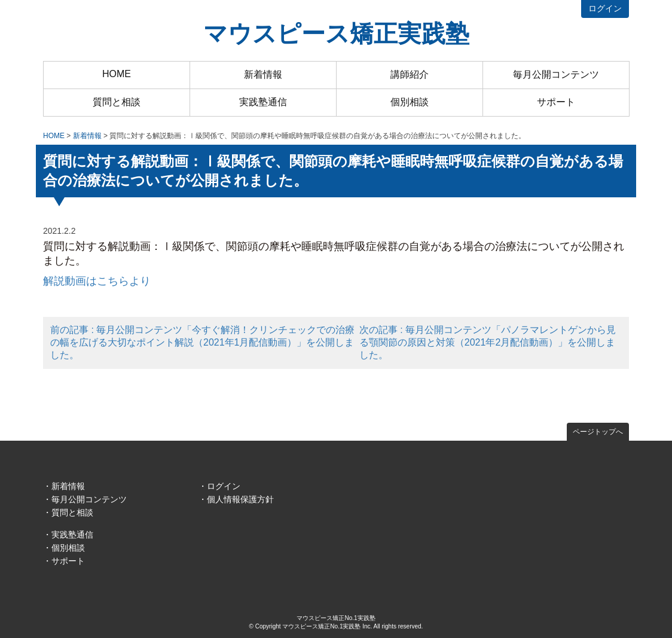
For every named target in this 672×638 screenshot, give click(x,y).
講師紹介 (410, 74)
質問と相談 (117, 102)
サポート (556, 102)
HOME (117, 74)
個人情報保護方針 (240, 499)
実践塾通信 (263, 102)
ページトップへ (598, 432)
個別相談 (410, 102)
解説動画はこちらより (97, 281)
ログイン (605, 8)
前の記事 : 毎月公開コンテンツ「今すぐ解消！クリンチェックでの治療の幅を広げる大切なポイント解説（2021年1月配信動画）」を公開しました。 (202, 342)
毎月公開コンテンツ (556, 74)
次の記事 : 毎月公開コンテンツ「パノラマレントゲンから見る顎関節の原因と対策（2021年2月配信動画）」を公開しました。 (488, 342)
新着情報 (263, 74)
